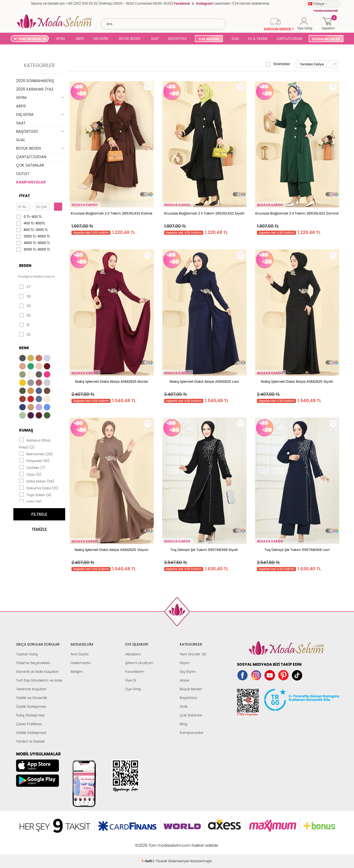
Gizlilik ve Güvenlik (31, 698)
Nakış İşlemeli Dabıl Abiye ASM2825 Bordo (112, 382)
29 (25, 306)
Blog (184, 724)
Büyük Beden (191, 689)
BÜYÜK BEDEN (130, 39)
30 (25, 315)
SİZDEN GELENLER (326, 39)
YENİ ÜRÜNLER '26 (32, 39)
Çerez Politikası (29, 724)
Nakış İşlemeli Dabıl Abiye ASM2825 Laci (204, 382)
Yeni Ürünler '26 (193, 654)
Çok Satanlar (191, 715)
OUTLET (23, 174)
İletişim (77, 672)
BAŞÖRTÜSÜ (177, 39)
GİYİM (60, 39)
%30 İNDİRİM (208, 39)
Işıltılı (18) (30, 501)
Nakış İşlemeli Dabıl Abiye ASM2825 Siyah (297, 382)
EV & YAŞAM (258, 39)
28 (25, 296)
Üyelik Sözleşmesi (31, 706)
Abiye (184, 680)
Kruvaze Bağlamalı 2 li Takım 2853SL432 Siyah (204, 213)
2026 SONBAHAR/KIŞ (35, 81)
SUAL (235, 39)
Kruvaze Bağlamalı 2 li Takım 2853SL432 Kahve (111, 213)
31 (24, 325)
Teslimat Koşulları (31, 689)
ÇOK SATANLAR (30, 165)
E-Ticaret (160, 843)
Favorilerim (135, 672)
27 (25, 287)
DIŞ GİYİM (101, 39)
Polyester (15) (34, 460)
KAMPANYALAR (31, 182)
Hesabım (133, 654)
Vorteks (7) (32, 467)
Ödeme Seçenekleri (33, 663)
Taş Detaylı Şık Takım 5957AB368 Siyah (204, 550)
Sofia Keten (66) (37, 481)
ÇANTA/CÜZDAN (289, 39)
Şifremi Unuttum (139, 663)
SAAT (155, 39)
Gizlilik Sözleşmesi (31, 733)
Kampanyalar (192, 733)
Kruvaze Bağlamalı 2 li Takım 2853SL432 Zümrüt (297, 213)
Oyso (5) (30, 474)
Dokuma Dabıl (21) (39, 488)
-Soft (147, 843)
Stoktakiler (278, 64)
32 (25, 334)
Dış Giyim (188, 672)
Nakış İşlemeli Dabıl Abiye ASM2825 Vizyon (111, 550)
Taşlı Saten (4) (35, 495)
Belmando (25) (36, 454)
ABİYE (80, 39)
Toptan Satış (27, 654)
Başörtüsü (188, 698)
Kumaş (26, 430)
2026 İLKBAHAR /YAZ (35, 89)
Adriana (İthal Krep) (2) (35, 443)
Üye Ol (131, 680)
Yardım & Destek (30, 741)
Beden (25, 266)
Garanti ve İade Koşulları (37, 672)
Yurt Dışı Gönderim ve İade (39, 680)
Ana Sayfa (79, 654)
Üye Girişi (133, 689)
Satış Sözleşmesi (30, 715)
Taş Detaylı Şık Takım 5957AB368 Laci (297, 550)
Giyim (185, 663)
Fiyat (25, 196)
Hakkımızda (81, 663)
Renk (24, 348)
